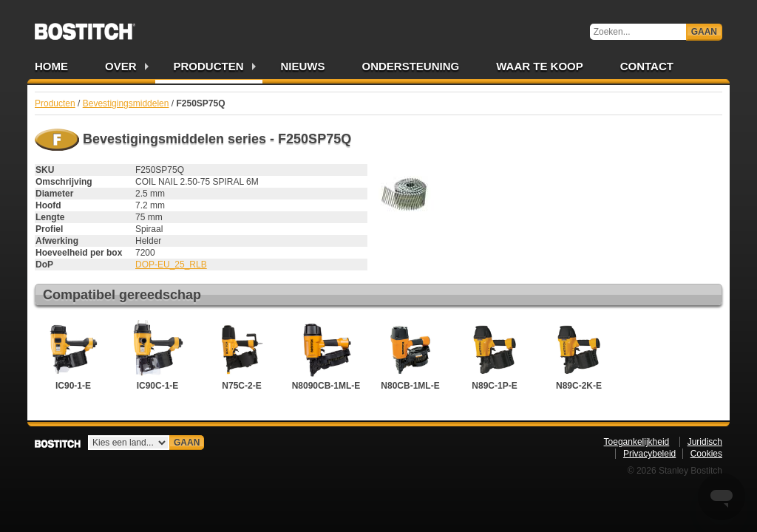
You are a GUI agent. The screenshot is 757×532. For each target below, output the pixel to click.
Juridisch (705, 442)
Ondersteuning (411, 66)
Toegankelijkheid (637, 442)
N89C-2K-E (579, 355)
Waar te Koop (540, 66)
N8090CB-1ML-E (326, 355)
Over (121, 66)
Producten (209, 66)
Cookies (706, 454)
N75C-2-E (242, 355)
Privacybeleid (649, 454)
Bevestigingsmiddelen (126, 103)
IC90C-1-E (157, 355)
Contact (647, 66)
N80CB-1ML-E (410, 355)
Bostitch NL (85, 27)
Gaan (704, 32)
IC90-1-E (73, 355)
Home (51, 66)
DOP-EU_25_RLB (171, 265)
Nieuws (303, 66)
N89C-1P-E (495, 355)
